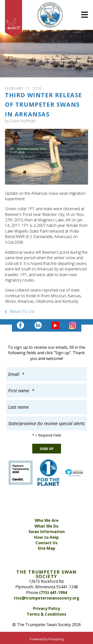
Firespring (56, 639)
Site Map (46, 548)
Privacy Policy (46, 608)
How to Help (46, 537)
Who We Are (47, 520)
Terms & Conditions (46, 614)
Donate (14, 28)
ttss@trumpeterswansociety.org (46, 598)
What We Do (46, 526)
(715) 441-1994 (53, 593)
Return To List (22, 311)
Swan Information (47, 532)
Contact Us (46, 543)
